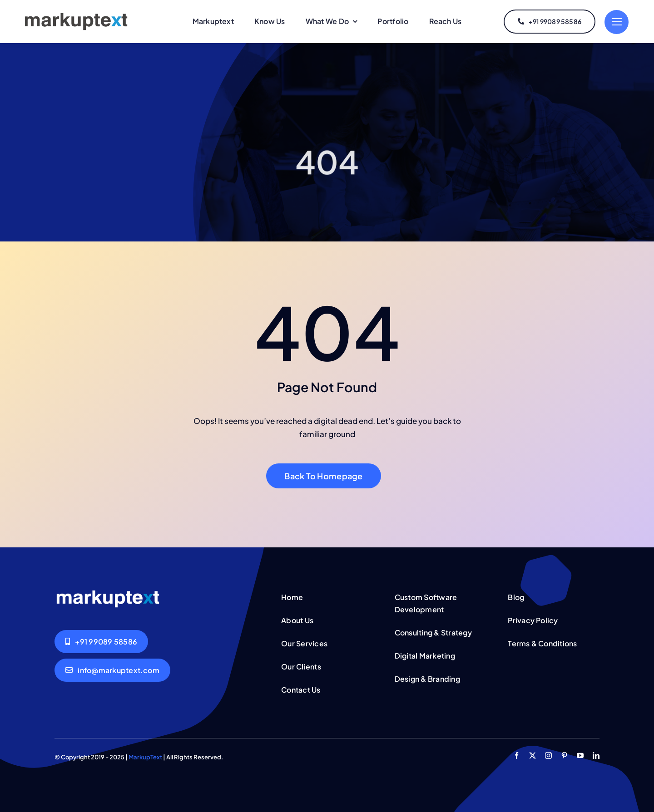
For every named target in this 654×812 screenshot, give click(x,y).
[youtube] (580, 755)
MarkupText (145, 757)
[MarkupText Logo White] (108, 592)
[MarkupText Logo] (76, 15)
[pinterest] (564, 755)
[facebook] (517, 755)
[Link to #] (617, 22)
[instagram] (548, 755)
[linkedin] (596, 755)
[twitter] (533, 755)
